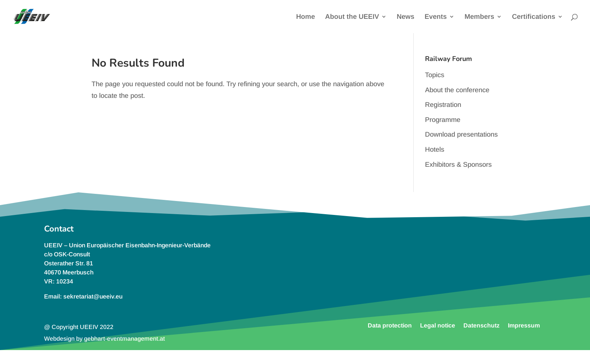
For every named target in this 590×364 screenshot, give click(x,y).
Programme (443, 120)
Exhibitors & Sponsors (458, 164)
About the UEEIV (352, 17)
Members (479, 17)
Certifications (534, 17)
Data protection (390, 325)
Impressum (524, 325)
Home (306, 17)
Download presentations (461, 134)
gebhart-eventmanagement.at (125, 339)
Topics (435, 75)
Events (436, 17)
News (406, 17)
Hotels (435, 149)
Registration (443, 105)
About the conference (457, 90)
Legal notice (438, 325)
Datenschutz (481, 325)
